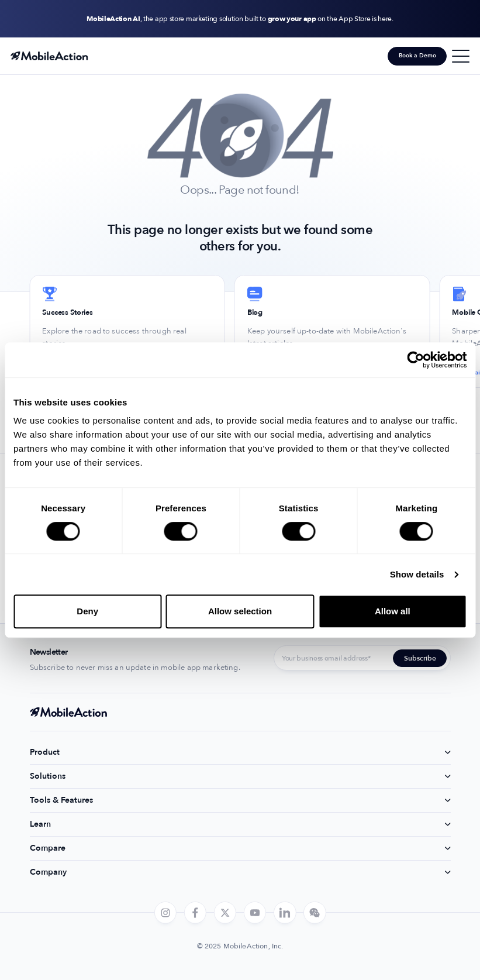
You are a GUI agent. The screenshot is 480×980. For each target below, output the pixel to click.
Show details (417, 574)
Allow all (393, 611)
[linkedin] (285, 913)
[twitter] (225, 913)
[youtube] (255, 913)
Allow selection (240, 611)
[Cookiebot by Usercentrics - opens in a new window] (415, 360)
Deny (87, 611)
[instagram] (165, 913)
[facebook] (195, 913)
